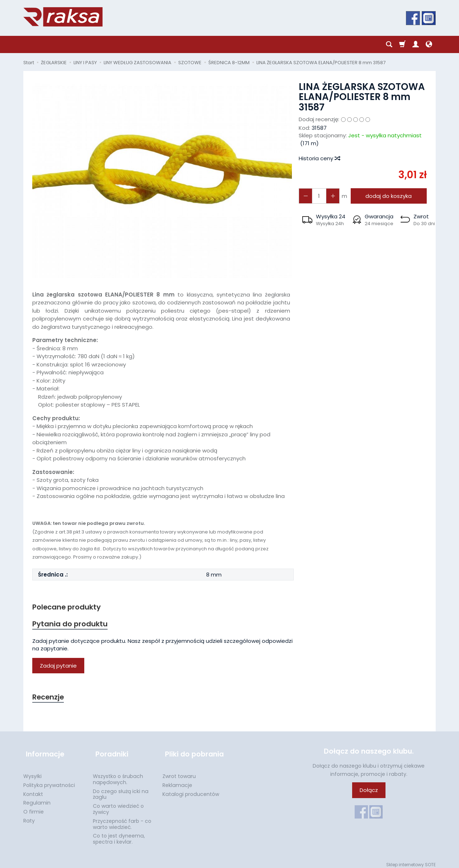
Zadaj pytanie (58, 667)
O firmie (34, 808)
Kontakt (33, 790)
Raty (29, 817)
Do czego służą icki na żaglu (121, 790)
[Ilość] (318, 196)
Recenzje (49, 698)
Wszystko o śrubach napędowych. (118, 775)
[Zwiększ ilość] (305, 196)
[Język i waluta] (429, 44)
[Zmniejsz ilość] (331, 196)
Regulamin (37, 799)
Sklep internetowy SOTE (411, 861)
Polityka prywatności (49, 781)
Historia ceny (319, 158)
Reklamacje (177, 781)
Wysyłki (32, 772)
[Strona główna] (63, 17)
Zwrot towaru (179, 772)
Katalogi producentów (191, 790)
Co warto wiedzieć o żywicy (118, 805)
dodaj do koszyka (387, 196)
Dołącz (369, 792)
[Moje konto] (416, 44)
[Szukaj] (389, 44)
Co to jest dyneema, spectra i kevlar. (119, 835)
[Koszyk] (402, 44)
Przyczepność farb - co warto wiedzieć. (122, 820)
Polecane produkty (68, 607)
